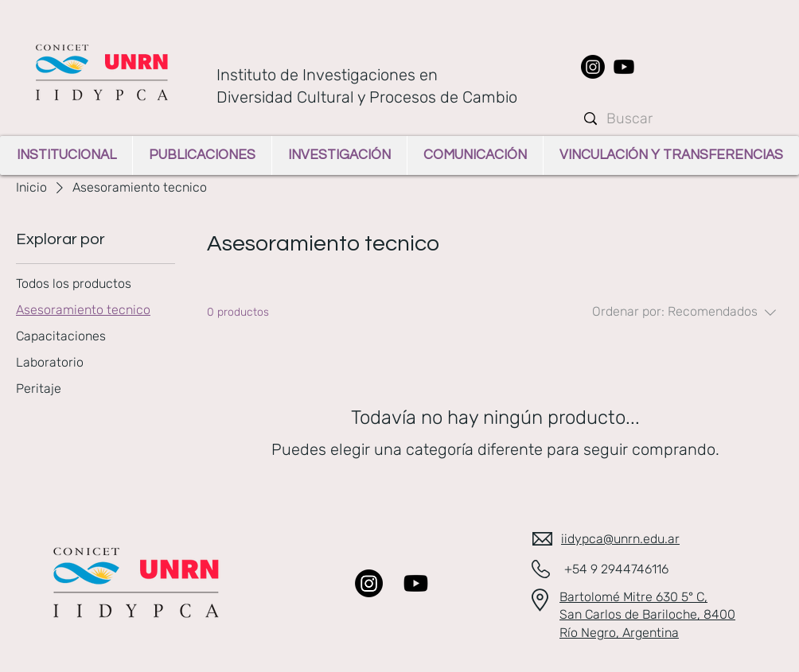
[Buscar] (680, 119)
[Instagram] (593, 67)
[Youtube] (624, 67)
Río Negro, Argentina (619, 633)
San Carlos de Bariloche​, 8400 (647, 614)
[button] (66, 155)
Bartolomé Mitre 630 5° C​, (633, 597)
